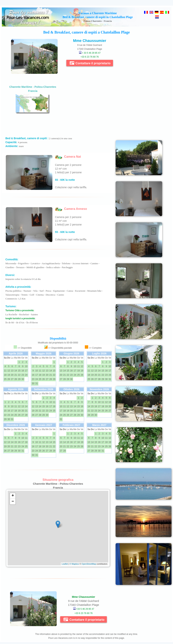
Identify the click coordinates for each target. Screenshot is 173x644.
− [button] (13, 502)
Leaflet (65, 564)
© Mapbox (74, 564)
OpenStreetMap (89, 564)
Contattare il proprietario (90, 63)
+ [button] (13, 496)
